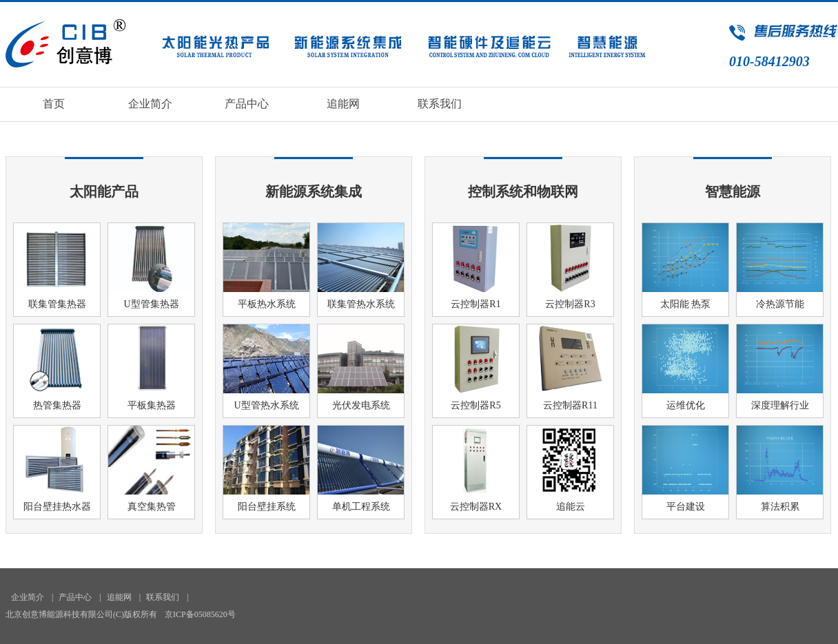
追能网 (343, 104)
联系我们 (440, 104)
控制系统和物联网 (523, 191)
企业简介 (150, 104)
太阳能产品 (104, 191)
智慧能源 (733, 191)
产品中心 (247, 104)
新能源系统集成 (314, 191)
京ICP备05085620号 (200, 614)
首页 (54, 104)
